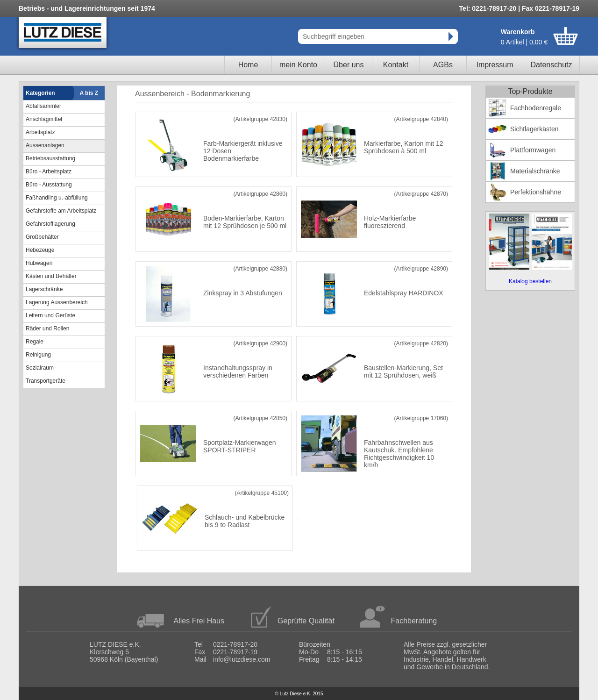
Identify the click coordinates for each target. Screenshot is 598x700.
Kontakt (396, 65)
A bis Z (89, 93)
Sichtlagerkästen (534, 129)
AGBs (443, 65)
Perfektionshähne (536, 192)
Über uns (349, 65)
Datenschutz (552, 65)
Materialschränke (535, 171)
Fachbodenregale (536, 108)
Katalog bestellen (530, 281)
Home (248, 65)
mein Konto (298, 65)
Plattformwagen (533, 150)
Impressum (495, 65)
